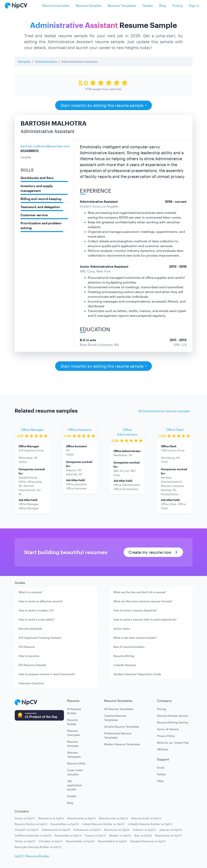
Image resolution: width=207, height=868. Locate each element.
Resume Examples (56, 5)
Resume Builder (72, 722)
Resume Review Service (172, 716)
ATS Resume (27, 647)
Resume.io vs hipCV (51, 818)
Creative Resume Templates (115, 718)
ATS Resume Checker (32, 665)
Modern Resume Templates (122, 744)
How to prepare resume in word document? (47, 674)
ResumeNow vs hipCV (65, 824)
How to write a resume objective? (135, 610)
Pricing (177, 5)
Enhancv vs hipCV (144, 830)
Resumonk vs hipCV (117, 830)
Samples (24, 61)
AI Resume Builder (74, 711)
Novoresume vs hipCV (81, 818)
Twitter (161, 774)
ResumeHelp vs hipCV (80, 841)
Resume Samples (89, 5)
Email (161, 768)
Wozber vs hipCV (120, 835)
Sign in (194, 5)
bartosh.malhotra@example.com (45, 146)
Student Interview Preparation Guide (137, 674)
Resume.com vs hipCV (113, 818)
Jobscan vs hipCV (171, 830)
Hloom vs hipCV (25, 841)
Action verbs (122, 629)
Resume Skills (76, 763)
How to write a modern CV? (36, 610)
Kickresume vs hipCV (87, 830)
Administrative (46, 61)
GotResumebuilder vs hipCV (33, 835)
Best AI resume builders (129, 647)
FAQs (160, 781)
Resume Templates (122, 5)
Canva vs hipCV (25, 818)
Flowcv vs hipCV (95, 835)
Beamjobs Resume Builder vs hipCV (38, 847)
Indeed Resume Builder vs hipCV (103, 824)
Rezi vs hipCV (143, 835)
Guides (148, 5)
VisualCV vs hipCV (27, 830)
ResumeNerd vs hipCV (112, 841)
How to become (29, 656)
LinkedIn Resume (125, 665)
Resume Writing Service (173, 722)
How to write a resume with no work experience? (145, 619)
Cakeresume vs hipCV (56, 830)
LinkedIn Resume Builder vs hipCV (150, 824)
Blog (163, 5)
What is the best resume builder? (135, 638)
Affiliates (163, 749)
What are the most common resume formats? (143, 601)
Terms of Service (168, 729)
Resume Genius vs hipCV (31, 824)
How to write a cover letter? (36, 619)
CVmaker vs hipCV (51, 841)
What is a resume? (31, 592)
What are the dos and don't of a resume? (140, 592)
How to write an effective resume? (41, 601)
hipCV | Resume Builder (32, 856)
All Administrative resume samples (164, 411)
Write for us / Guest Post (173, 743)
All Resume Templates (119, 709)
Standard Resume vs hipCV (148, 841)
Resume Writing (124, 656)
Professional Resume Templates (118, 735)
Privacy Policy (166, 736)
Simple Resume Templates (122, 727)
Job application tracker (75, 785)
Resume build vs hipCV (146, 818)
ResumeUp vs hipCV (168, 835)
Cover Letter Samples (75, 772)
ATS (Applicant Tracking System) (40, 638)
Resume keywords (30, 629)
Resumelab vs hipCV (68, 835)
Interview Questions (31, 683)
